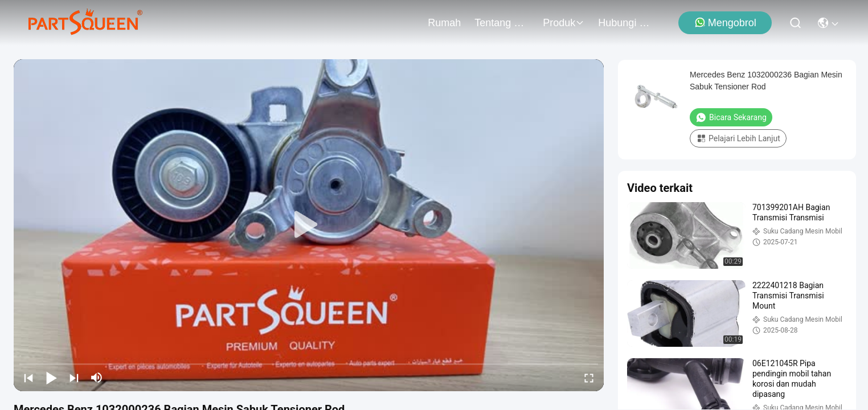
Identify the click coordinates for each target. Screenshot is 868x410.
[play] (309, 225)
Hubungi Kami (625, 23)
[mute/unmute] (97, 378)
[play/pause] (51, 378)
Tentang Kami (502, 23)
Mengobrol (725, 22)
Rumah (444, 23)
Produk (564, 23)
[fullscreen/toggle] (589, 378)
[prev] (28, 378)
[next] (74, 378)
